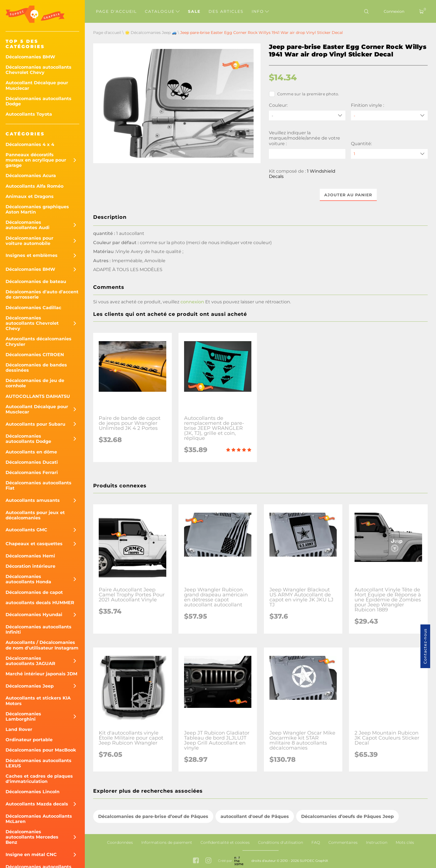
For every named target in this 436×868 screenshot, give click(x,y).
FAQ (316, 842)
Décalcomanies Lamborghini (23, 716)
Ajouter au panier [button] (348, 195)
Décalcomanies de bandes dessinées (36, 368)
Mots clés (405, 842)
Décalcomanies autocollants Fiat (39, 485)
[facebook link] (196, 861)
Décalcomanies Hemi (30, 556)
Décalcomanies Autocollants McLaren (39, 819)
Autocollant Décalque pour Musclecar (37, 85)
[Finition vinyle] (389, 116)
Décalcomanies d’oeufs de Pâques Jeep (347, 816)
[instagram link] (208, 861)
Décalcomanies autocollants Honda (28, 579)
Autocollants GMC (26, 530)
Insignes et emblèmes (32, 255)
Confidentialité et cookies (225, 842)
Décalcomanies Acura (31, 176)
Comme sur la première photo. (304, 94)
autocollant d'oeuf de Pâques (255, 816)
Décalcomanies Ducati (32, 462)
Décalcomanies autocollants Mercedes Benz (32, 837)
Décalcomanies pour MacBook (41, 750)
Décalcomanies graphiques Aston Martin (37, 209)
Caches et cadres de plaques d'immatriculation (39, 779)
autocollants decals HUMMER (40, 603)
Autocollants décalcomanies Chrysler (39, 341)
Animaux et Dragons (30, 196)
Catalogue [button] (162, 11)
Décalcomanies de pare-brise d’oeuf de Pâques (153, 816)
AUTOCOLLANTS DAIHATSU (38, 396)
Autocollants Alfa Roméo (34, 186)
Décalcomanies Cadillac (33, 308)
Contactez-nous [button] (425, 646)
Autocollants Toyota (29, 114)
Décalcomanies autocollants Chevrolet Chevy (39, 70)
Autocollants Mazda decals (37, 804)
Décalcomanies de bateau (36, 282)
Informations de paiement (167, 842)
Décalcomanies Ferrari (32, 473)
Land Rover (19, 729)
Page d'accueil (116, 11)
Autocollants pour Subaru (35, 424)
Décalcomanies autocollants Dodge (39, 101)
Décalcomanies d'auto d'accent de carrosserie (42, 294)
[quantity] (389, 154)
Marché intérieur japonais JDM (41, 674)
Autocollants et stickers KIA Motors (38, 701)
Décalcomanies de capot (34, 592)
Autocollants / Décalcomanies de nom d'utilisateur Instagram (42, 645)
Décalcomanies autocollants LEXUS (39, 763)
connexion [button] (192, 302)
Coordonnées (120, 842)
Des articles (226, 11)
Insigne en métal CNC (31, 855)
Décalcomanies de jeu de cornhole (35, 383)
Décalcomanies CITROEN (35, 355)
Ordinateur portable (29, 740)
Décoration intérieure (30, 566)
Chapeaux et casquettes (34, 544)
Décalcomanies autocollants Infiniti (39, 629)
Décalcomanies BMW (30, 57)
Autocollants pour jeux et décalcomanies (35, 515)
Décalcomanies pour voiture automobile (29, 241)
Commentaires (343, 842)
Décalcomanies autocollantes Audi (28, 225)
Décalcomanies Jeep (30, 686)
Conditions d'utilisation (281, 842)
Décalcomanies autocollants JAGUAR (30, 661)
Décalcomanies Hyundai (34, 615)
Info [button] (260, 11)
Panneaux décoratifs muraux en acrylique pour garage (36, 160)
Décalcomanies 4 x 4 (30, 144)
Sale (194, 11)
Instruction (377, 842)
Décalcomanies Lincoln (33, 792)
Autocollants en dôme (31, 452)
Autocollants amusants (33, 500)
